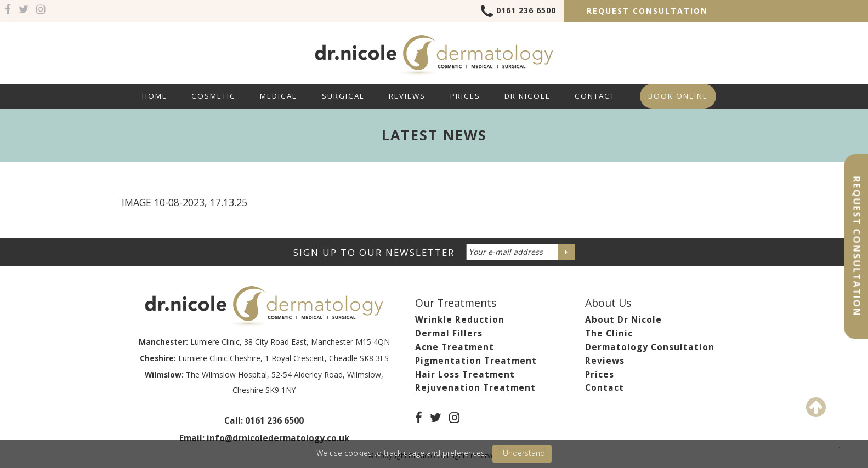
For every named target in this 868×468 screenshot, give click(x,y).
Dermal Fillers (449, 333)
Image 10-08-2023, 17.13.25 (185, 202)
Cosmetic (214, 96)
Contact (595, 96)
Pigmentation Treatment (476, 361)
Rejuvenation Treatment (475, 388)
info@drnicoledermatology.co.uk (278, 438)
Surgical (343, 96)
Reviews (407, 96)
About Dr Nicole (623, 320)
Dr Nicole (527, 96)
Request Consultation (647, 11)
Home (155, 96)
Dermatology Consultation (650, 347)
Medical (279, 96)
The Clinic (609, 333)
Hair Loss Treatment (465, 375)
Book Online (678, 96)
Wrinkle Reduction (460, 320)
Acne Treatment (455, 347)
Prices (465, 96)
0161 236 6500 (518, 12)
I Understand (522, 453)
